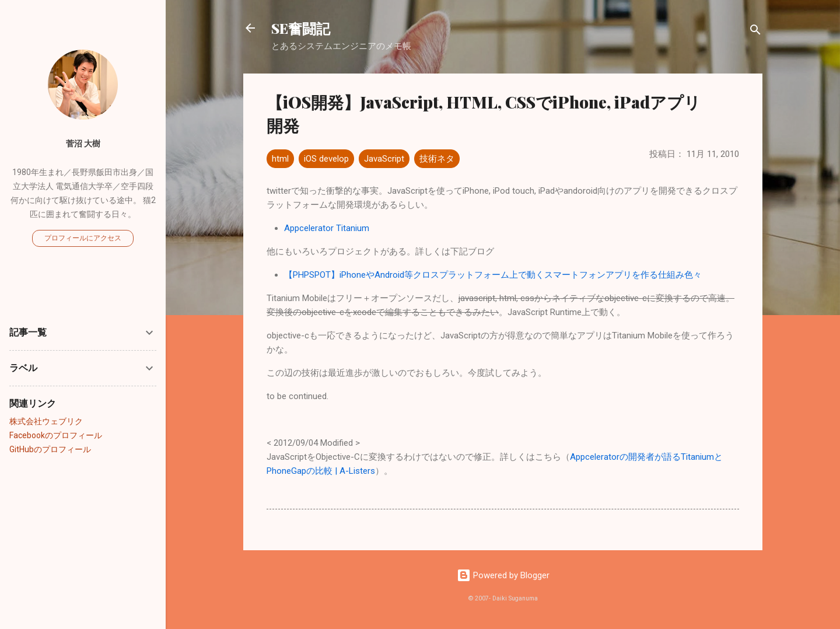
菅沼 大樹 (83, 144)
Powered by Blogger (503, 575)
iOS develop (326, 159)
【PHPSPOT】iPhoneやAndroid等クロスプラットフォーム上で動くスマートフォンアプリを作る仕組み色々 (493, 275)
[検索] (755, 32)
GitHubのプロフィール (50, 449)
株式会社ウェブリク (46, 421)
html (280, 159)
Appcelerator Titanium (327, 228)
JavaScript (384, 159)
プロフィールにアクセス (83, 238)
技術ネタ (437, 159)
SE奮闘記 (301, 28)
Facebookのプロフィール (56, 435)
